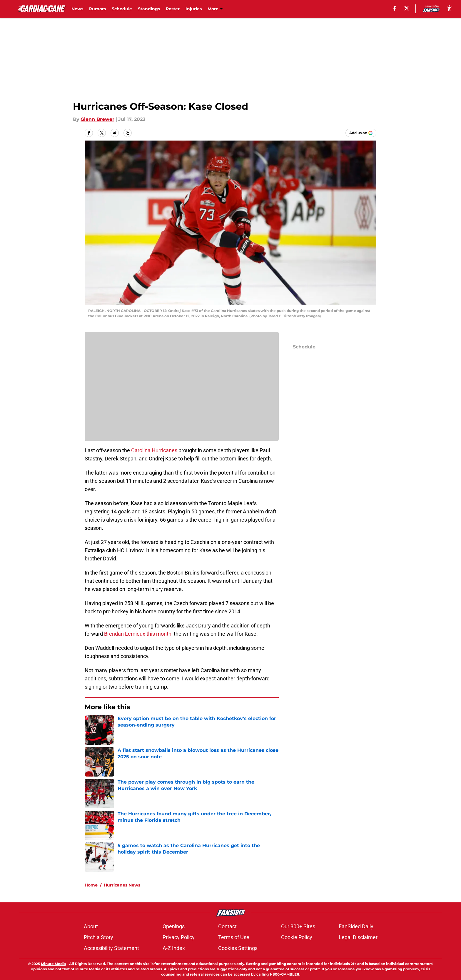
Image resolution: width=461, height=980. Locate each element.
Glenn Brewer (97, 119)
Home (91, 885)
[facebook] (395, 8)
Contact (227, 926)
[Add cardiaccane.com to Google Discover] (361, 133)
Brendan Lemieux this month (138, 634)
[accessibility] (449, 8)
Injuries (194, 9)
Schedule (122, 9)
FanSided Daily (356, 926)
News (77, 9)
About (91, 926)
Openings (174, 926)
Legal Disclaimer (358, 937)
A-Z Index (174, 948)
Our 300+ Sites (298, 926)
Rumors (97, 9)
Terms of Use (234, 937)
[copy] (128, 133)
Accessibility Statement (111, 948)
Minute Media (53, 964)
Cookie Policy (297, 937)
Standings (149, 9)
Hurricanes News (122, 885)
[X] (407, 8)
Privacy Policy (179, 937)
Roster (173, 9)
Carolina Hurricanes (154, 450)
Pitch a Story (98, 937)
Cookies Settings (238, 948)
